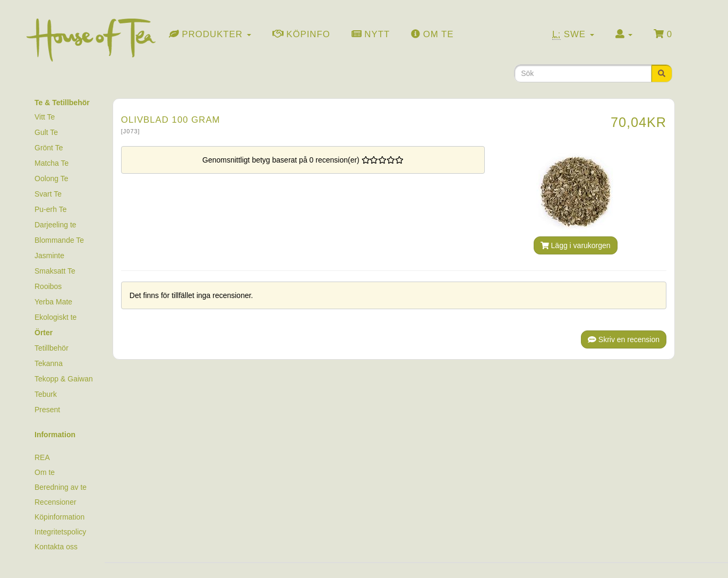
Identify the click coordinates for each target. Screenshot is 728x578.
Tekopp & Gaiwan (64, 379)
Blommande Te (59, 240)
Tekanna (49, 363)
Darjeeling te (55, 225)
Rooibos (48, 286)
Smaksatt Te (55, 271)
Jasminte (49, 256)
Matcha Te (52, 163)
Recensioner (55, 502)
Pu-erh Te (50, 209)
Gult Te (46, 132)
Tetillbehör (52, 348)
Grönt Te (49, 148)
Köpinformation (59, 517)
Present (47, 410)
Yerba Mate (53, 302)
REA (42, 457)
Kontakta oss (56, 547)
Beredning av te (61, 487)
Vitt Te (45, 117)
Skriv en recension (624, 339)
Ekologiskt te (55, 317)
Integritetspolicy (60, 532)
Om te (45, 472)
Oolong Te (52, 178)
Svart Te (48, 194)
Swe (573, 35)
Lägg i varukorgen (576, 245)
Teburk (46, 394)
